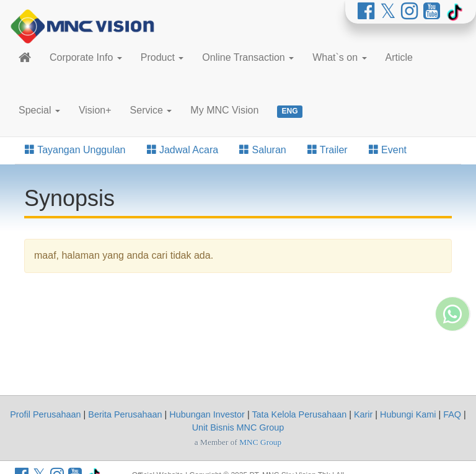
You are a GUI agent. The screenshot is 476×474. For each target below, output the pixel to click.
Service (151, 110)
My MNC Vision (224, 110)
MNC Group (260, 442)
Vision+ (95, 110)
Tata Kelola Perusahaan (299, 414)
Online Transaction (248, 57)
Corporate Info (86, 57)
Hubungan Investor (207, 414)
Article (399, 57)
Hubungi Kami (408, 414)
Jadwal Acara (183, 150)
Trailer (328, 150)
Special (39, 110)
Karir (363, 414)
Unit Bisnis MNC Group (238, 427)
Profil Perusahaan (45, 414)
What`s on (339, 57)
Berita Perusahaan (125, 414)
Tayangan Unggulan (75, 150)
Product (162, 57)
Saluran (263, 150)
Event (388, 150)
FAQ (452, 414)
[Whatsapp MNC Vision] (452, 364)
